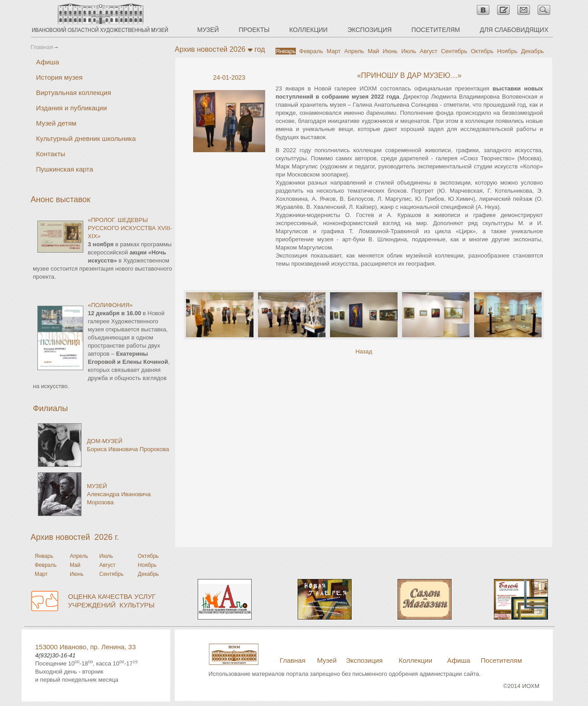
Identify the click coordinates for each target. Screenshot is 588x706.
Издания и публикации (71, 108)
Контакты (51, 154)
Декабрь (532, 51)
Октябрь (482, 51)
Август (428, 51)
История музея (59, 77)
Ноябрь (507, 51)
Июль (409, 51)
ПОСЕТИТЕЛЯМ (436, 30)
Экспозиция (364, 660)
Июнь (390, 51)
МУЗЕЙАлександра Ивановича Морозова (119, 494)
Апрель (354, 51)
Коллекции (416, 660)
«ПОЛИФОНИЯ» (110, 305)
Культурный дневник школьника (86, 138)
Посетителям (501, 660)
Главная (42, 47)
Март (333, 51)
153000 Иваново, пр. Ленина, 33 (86, 647)
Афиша (47, 62)
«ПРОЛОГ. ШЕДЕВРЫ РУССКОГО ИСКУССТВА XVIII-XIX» (130, 228)
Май (373, 51)
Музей (327, 660)
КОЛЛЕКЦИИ (309, 30)
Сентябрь (454, 51)
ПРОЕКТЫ (254, 30)
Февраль (311, 51)
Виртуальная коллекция (74, 93)
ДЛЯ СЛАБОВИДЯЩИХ (514, 30)
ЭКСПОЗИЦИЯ (370, 30)
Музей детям (56, 123)
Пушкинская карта (65, 169)
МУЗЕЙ (208, 30)
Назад (364, 351)
